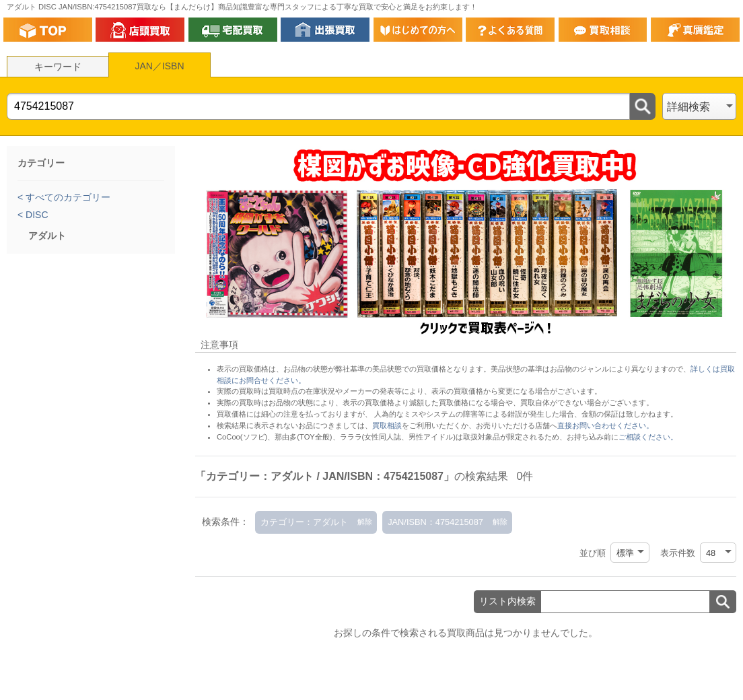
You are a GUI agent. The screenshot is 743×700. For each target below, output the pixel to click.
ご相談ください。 (648, 437)
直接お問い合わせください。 (605, 425)
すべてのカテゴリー (67, 197)
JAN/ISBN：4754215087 (435, 522)
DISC (35, 215)
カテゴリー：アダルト (304, 522)
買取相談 (387, 425)
